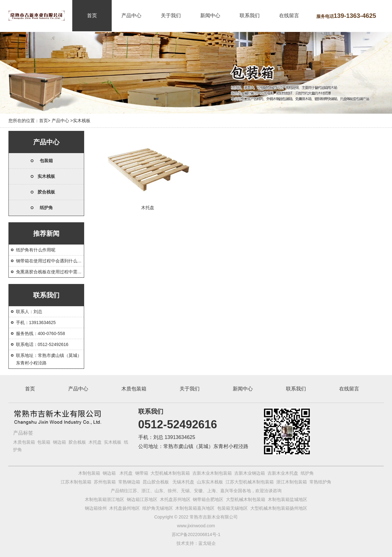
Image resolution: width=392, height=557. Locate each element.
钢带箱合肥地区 (208, 499)
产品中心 (131, 15)
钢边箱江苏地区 (142, 499)
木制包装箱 (89, 473)
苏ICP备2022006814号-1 (196, 534)
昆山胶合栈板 (156, 482)
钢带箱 (142, 473)
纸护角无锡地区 (158, 508)
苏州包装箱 (105, 482)
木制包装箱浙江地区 (104, 499)
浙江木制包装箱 (292, 482)
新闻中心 (210, 15)
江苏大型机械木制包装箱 (250, 482)
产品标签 (23, 433)
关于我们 (171, 15)
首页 (92, 15)
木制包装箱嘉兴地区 (195, 508)
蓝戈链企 (207, 543)
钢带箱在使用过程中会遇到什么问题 (51, 261)
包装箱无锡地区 (232, 508)
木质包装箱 (134, 389)
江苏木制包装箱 (76, 482)
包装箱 (46, 161)
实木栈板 (46, 176)
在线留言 (289, 15)
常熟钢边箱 (129, 482)
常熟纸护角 (320, 482)
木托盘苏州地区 (175, 499)
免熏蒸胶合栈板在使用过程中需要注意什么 (58, 272)
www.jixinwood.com (196, 526)
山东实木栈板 (210, 482)
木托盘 (95, 442)
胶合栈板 (46, 192)
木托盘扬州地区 (125, 508)
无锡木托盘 (183, 482)
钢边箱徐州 (96, 508)
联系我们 (250, 15)
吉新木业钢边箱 (250, 473)
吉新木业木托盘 (283, 473)
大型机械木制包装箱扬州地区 (279, 508)
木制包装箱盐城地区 (288, 499)
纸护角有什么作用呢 (36, 250)
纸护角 (46, 208)
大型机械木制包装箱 (170, 473)
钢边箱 (59, 442)
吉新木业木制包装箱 (212, 473)
